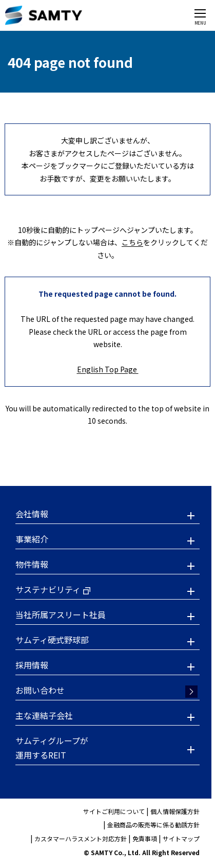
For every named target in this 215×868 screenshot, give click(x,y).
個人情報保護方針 (175, 811)
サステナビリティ (48, 589)
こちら (132, 242)
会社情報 (32, 514)
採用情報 (32, 665)
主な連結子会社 (44, 715)
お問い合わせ (40, 690)
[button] (107, 515)
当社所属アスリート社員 (61, 614)
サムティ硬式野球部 (52, 640)
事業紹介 (32, 539)
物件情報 (32, 564)
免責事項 (145, 838)
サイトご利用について (114, 811)
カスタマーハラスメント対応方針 (81, 838)
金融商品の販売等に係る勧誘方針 (153, 825)
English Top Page (108, 369)
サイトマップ (181, 838)
